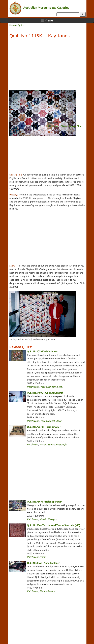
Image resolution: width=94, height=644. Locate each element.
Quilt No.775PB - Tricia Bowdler (44, 427)
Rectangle (61, 444)
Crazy (60, 387)
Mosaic (43, 444)
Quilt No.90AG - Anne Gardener (43, 563)
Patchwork (54, 126)
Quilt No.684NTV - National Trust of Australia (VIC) (54, 525)
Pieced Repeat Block (72, 126)
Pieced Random (48, 387)
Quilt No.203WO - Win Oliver (42, 351)
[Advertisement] (47, 65)
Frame (43, 557)
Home (13, 25)
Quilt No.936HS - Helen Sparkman (45, 502)
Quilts (21, 25)
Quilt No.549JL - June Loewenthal (45, 393)
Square (51, 444)
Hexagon (52, 519)
